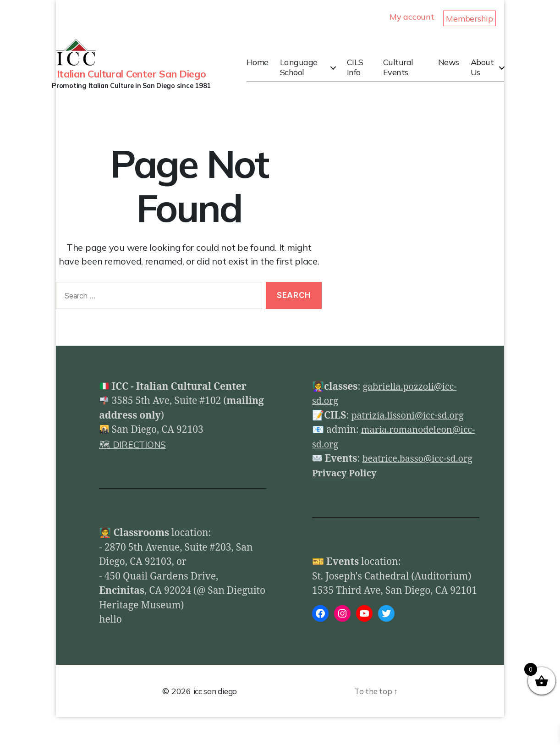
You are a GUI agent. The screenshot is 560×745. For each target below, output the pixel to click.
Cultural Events (402, 74)
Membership (469, 19)
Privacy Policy (346, 501)
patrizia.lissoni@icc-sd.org (411, 429)
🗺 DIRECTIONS (135, 458)
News (450, 69)
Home (267, 69)
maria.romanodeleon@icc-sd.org (387, 458)
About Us (483, 74)
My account (412, 17)
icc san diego (215, 719)
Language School (308, 74)
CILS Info (361, 74)
